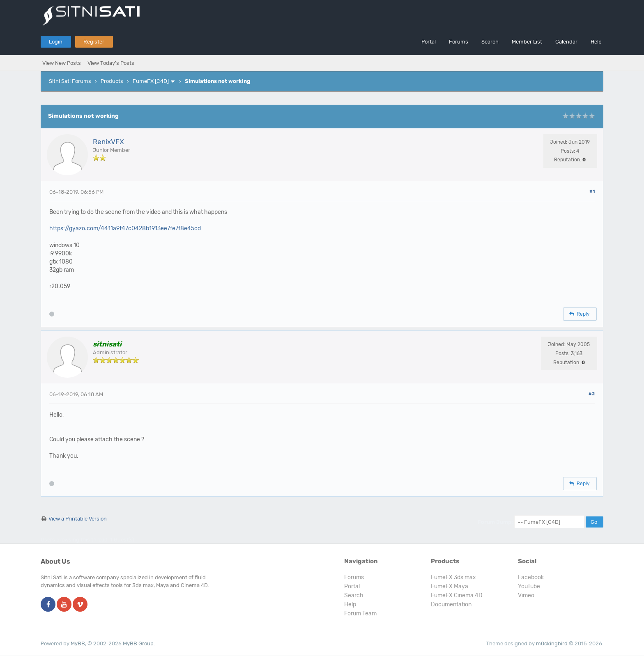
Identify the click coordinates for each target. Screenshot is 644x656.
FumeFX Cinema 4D (457, 595)
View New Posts (62, 63)
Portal (429, 42)
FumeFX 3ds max (453, 577)
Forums (459, 42)
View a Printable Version (78, 519)
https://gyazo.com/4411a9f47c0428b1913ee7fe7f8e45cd (125, 228)
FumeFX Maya (450, 586)
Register (94, 42)
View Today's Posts (111, 63)
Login (56, 42)
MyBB (78, 643)
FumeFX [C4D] (151, 81)
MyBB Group (138, 643)
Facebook (531, 577)
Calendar (566, 42)
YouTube (529, 586)
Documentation (451, 604)
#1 (592, 192)
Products (112, 81)
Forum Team (360, 614)
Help (596, 42)
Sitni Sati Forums (70, 81)
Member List (527, 42)
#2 (592, 394)
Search (490, 42)
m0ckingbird (552, 643)
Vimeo (526, 595)
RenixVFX (108, 142)
